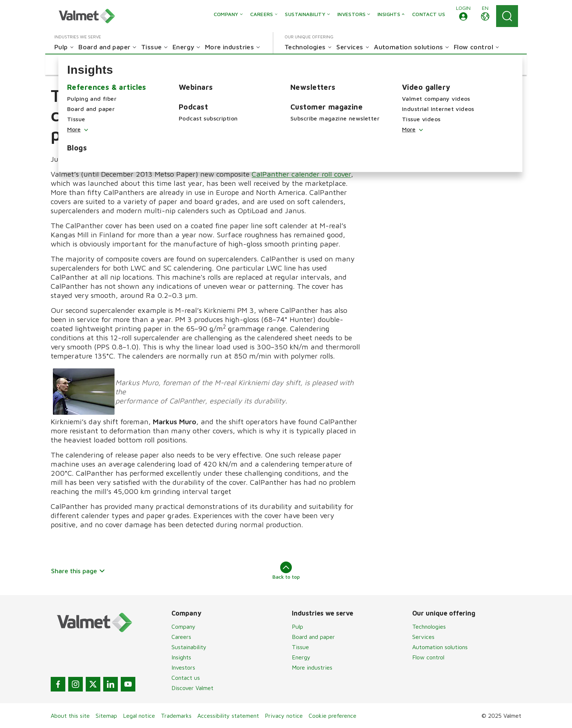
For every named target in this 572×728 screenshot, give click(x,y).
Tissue (300, 647)
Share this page (78, 571)
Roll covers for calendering (426, 109)
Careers (181, 637)
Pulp (297, 627)
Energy (301, 657)
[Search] (507, 16)
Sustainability (189, 647)
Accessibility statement (228, 716)
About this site (70, 716)
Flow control (428, 657)
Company (183, 627)
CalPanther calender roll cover (301, 174)
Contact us (186, 678)
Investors (183, 667)
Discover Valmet (192, 688)
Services (423, 637)
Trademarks (176, 716)
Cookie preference (333, 716)
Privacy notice (284, 716)
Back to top (286, 571)
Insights (181, 657)
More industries (312, 667)
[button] (463, 16)
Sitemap (106, 716)
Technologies (429, 627)
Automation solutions (440, 647)
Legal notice (139, 716)
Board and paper (313, 637)
